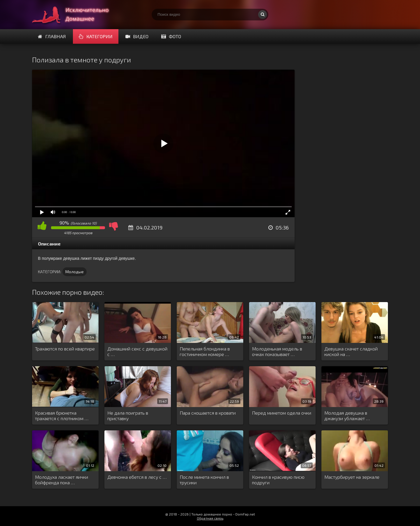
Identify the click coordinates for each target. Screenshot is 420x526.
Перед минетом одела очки (282, 413)
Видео (137, 36)
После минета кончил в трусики (204, 480)
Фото (171, 36)
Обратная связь (210, 518)
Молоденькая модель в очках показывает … (277, 351)
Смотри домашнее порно (76, 15)
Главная (52, 36)
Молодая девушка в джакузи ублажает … (347, 415)
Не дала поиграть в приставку (128, 415)
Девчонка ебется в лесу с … (137, 477)
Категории (96, 36)
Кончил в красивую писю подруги (278, 480)
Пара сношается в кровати (208, 413)
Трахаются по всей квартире (65, 349)
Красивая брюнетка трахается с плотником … (62, 415)
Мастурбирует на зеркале (352, 477)
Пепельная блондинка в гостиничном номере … (205, 351)
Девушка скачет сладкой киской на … (351, 351)
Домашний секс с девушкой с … (137, 351)
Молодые (75, 272)
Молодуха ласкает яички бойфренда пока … (62, 480)
